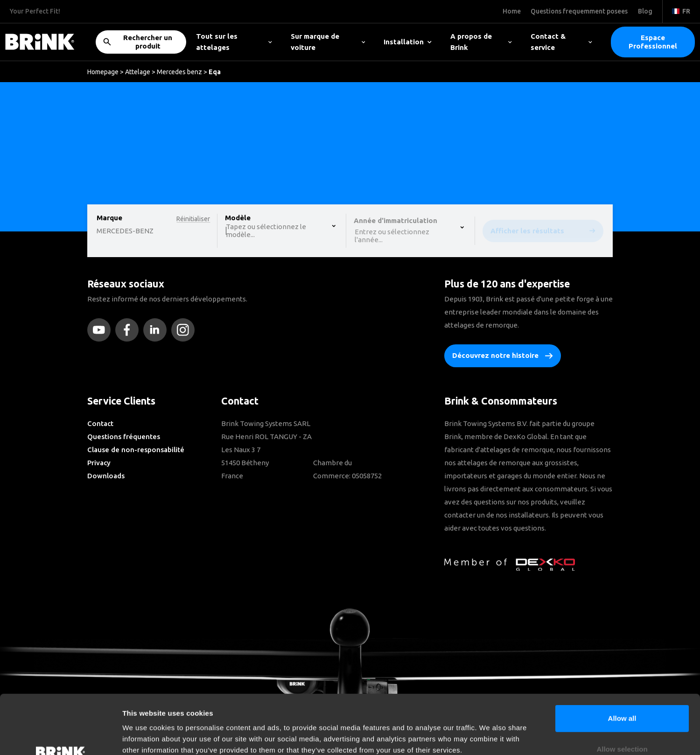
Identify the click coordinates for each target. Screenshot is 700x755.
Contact (100, 423)
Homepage (103, 72)
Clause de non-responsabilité (136, 450)
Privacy (99, 463)
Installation (408, 42)
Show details (490, 737)
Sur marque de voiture (328, 42)
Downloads (106, 476)
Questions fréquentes (124, 437)
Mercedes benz (179, 72)
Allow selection (622, 694)
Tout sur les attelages (234, 42)
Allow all (622, 663)
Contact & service (561, 42)
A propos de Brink (481, 42)
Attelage (138, 72)
